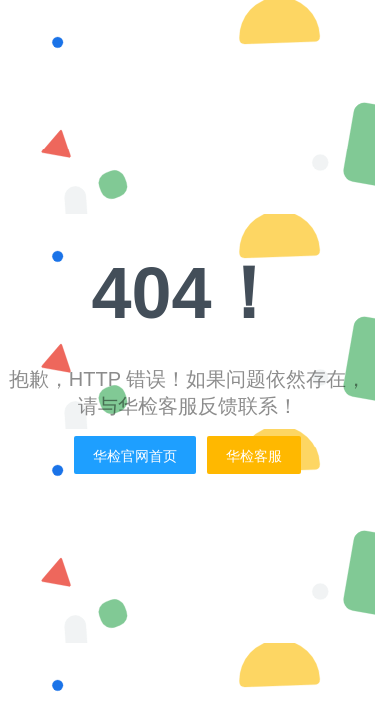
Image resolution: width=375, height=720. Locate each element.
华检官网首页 (135, 456)
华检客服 (254, 456)
